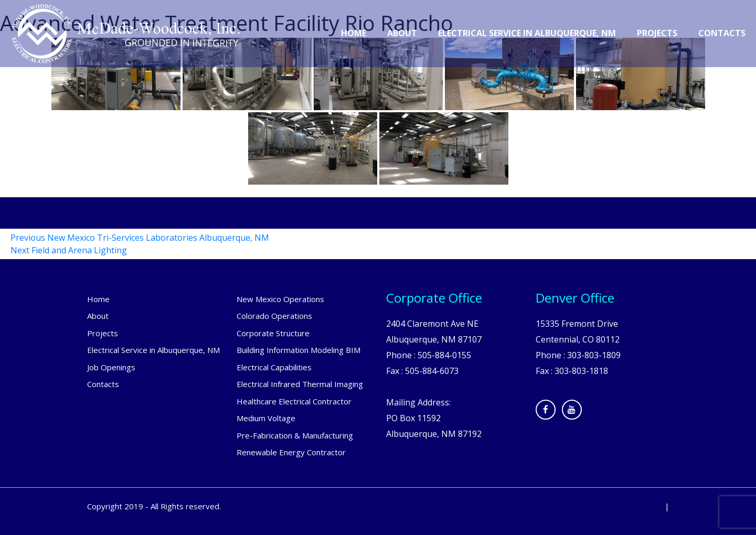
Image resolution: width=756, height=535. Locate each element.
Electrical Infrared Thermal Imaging (300, 384)
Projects (657, 33)
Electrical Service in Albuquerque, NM (527, 33)
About (402, 33)
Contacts (722, 33)
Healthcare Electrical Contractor (294, 401)
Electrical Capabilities (274, 367)
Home (354, 33)
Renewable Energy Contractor (291, 452)
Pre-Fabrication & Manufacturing (295, 435)
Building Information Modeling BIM (299, 350)
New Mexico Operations (280, 299)
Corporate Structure (273, 333)
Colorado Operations (274, 316)
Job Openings (111, 367)
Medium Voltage (266, 418)
